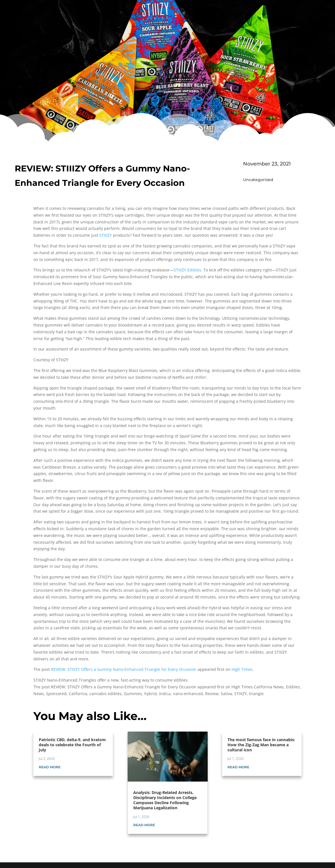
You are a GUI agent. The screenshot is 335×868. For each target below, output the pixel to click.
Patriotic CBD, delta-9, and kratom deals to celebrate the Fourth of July (72, 745)
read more (50, 767)
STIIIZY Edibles (187, 270)
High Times (242, 669)
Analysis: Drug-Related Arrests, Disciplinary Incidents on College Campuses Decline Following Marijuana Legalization (165, 800)
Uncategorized (258, 180)
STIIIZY (106, 235)
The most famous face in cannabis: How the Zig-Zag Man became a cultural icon (261, 745)
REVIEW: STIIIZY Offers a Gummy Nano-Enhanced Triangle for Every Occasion (124, 669)
